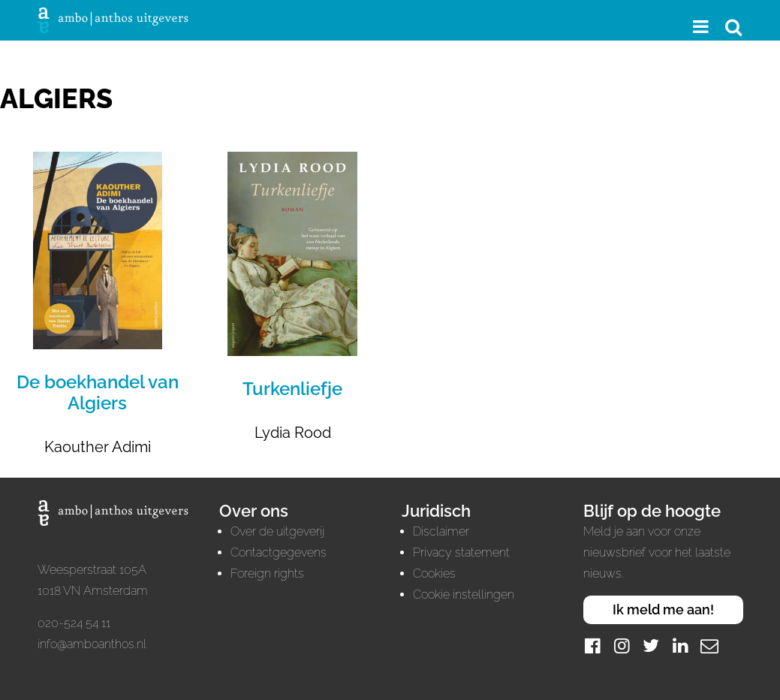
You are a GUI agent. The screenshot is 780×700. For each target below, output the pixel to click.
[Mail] (709, 646)
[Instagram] (622, 646)
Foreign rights (267, 573)
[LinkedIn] (680, 646)
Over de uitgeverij (277, 531)
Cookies (434, 573)
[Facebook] (592, 646)
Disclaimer (441, 531)
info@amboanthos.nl (92, 644)
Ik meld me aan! (663, 609)
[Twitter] (651, 646)
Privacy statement (461, 552)
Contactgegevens (279, 552)
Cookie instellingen (464, 594)
